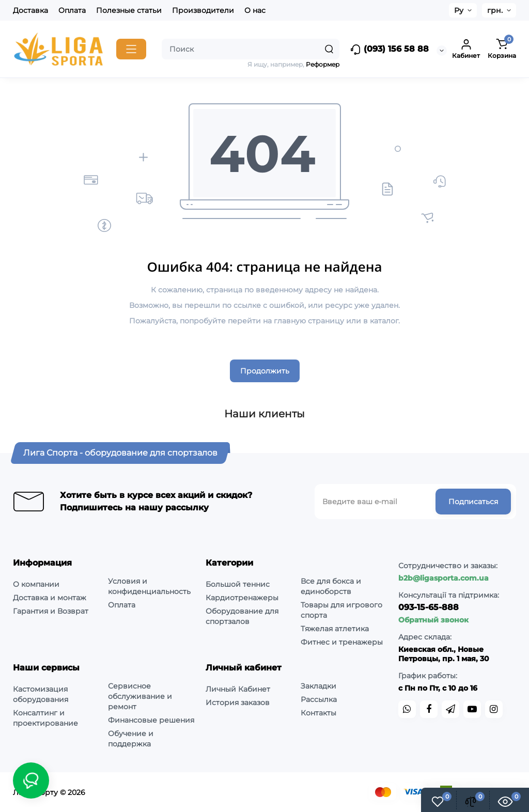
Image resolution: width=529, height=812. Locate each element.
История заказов (238, 702)
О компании (36, 584)
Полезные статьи (129, 10)
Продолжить (265, 371)
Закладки (318, 686)
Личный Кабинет (238, 689)
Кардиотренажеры (242, 598)
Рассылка (319, 699)
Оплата (72, 10)
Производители (203, 10)
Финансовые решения (151, 720)
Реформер (323, 64)
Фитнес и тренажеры (342, 642)
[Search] (329, 49)
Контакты (318, 713)
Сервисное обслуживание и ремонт (140, 696)
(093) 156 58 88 (389, 50)
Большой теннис (238, 584)
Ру (459, 10)
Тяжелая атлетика (335, 629)
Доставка (30, 10)
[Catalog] (131, 49)
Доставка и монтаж (50, 598)
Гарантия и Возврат (51, 611)
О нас (255, 10)
